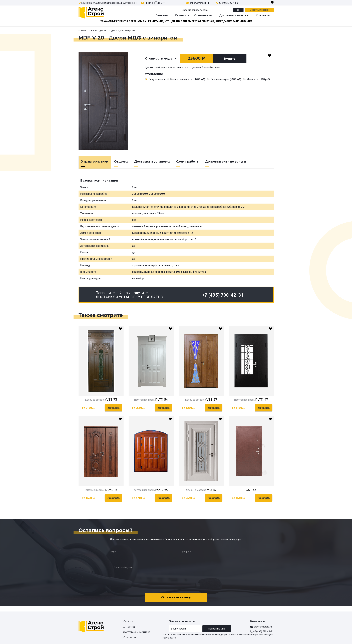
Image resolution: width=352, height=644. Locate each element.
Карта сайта (169, 638)
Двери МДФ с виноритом (123, 31)
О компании (203, 15)
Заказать (113, 408)
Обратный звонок (259, 10)
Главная (162, 15)
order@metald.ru (199, 3)
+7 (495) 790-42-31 (229, 3)
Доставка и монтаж (234, 15)
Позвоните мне (217, 629)
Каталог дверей (99, 31)
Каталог (181, 15)
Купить (230, 59)
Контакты (263, 15)
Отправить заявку (176, 597)
